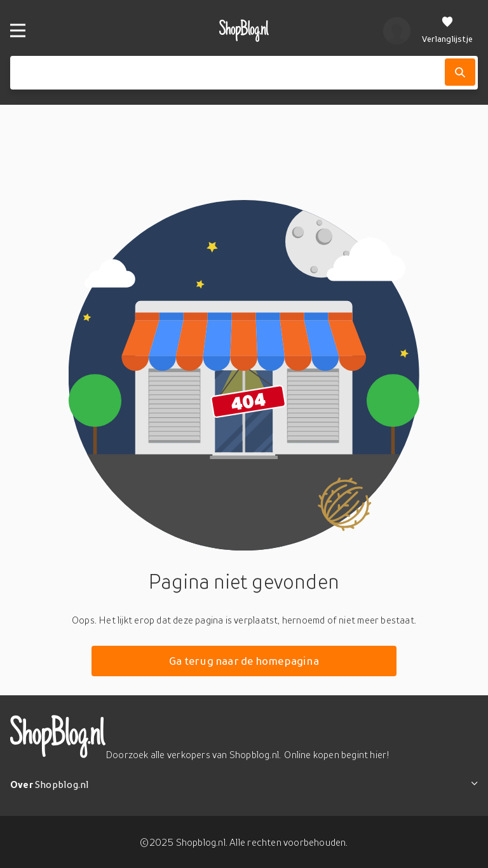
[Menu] (18, 30)
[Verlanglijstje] (447, 30)
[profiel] (397, 30)
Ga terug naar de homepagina (244, 661)
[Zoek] (460, 72)
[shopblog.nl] (244, 30)
